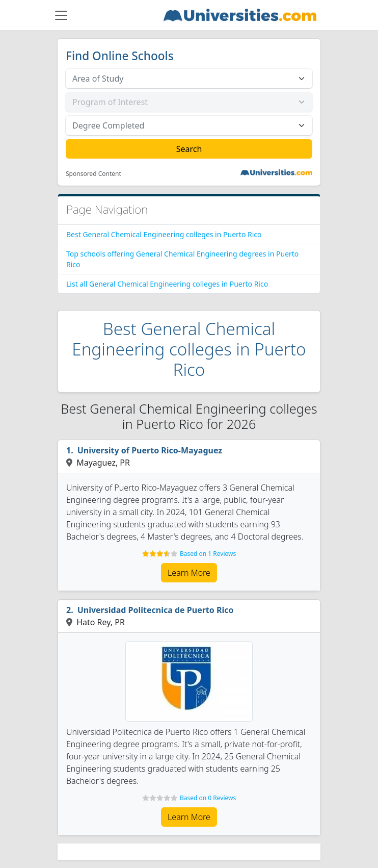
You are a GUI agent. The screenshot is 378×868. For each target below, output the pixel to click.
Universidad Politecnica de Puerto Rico (156, 610)
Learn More (189, 573)
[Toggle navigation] (61, 15)
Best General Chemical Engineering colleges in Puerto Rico (164, 234)
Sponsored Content (93, 174)
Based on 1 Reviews (208, 554)
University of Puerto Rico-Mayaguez (150, 450)
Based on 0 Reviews (208, 798)
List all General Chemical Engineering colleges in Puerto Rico (167, 284)
